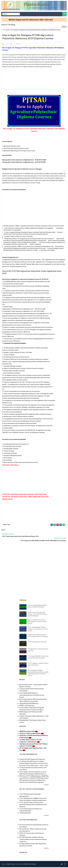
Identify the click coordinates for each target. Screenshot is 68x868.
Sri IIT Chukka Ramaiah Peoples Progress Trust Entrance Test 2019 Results (38, 630)
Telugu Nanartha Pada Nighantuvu (29, 704)
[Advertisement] (34, 81)
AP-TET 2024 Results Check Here (37, 643)
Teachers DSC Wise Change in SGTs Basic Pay (32, 760)
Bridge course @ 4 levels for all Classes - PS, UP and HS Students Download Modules (37, 615)
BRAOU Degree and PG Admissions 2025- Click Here (34, 20)
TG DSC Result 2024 (25, 814)
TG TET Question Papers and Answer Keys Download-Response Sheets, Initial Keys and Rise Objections (33, 806)
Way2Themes (11, 865)
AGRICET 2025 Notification (27, 706)
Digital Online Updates (30, 865)
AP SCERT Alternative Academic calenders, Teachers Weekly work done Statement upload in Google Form (33, 840)
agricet (7, 30)
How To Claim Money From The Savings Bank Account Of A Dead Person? (37, 622)
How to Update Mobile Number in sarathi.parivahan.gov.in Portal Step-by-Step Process (32, 696)
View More (46, 786)
